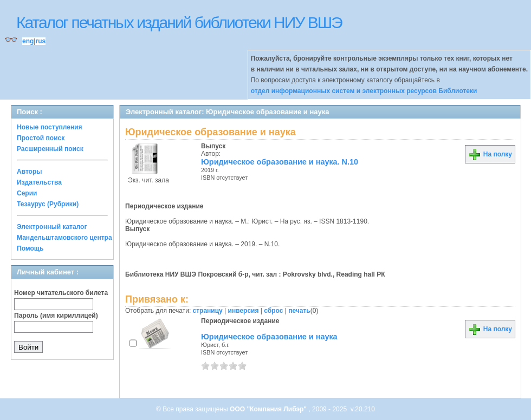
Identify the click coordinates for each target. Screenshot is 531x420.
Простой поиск (41, 138)
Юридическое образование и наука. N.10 (280, 162)
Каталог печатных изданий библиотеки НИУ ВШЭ (179, 22)
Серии (27, 193)
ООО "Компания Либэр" (269, 409)
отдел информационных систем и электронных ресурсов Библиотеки (364, 91)
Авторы (30, 172)
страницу (208, 311)
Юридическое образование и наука (269, 337)
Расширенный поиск (50, 149)
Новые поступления (50, 127)
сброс (273, 311)
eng (28, 41)
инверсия (244, 311)
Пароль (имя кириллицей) (56, 316)
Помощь (30, 248)
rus (40, 41)
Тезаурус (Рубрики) (48, 204)
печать (299, 311)
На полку (490, 154)
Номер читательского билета (61, 293)
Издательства (39, 182)
